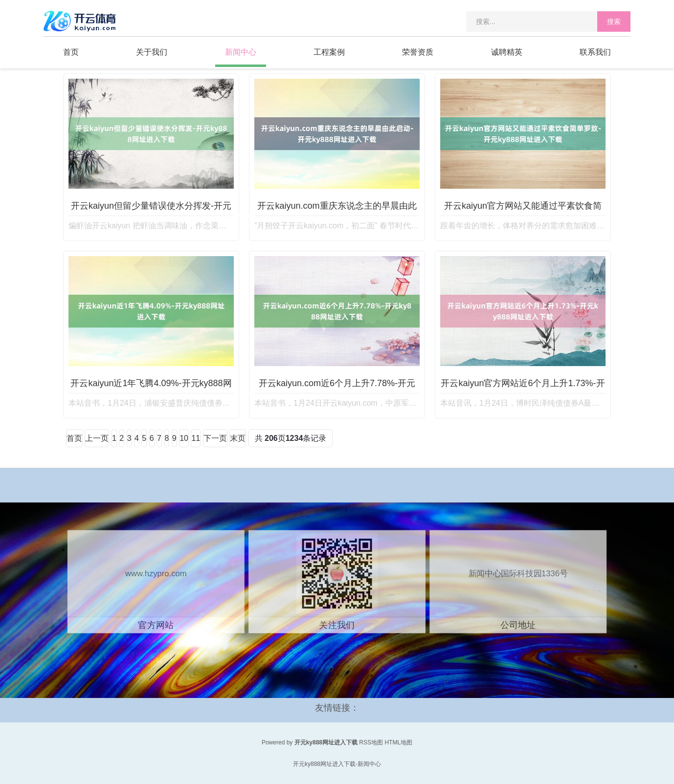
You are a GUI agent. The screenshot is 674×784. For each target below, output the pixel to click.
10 (184, 438)
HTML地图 (398, 742)
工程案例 (329, 52)
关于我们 (152, 52)
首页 (71, 52)
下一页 (215, 438)
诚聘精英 (507, 52)
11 (196, 438)
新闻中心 (241, 52)
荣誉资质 (418, 52)
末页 (238, 438)
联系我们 (595, 52)
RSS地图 (371, 742)
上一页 (97, 438)
